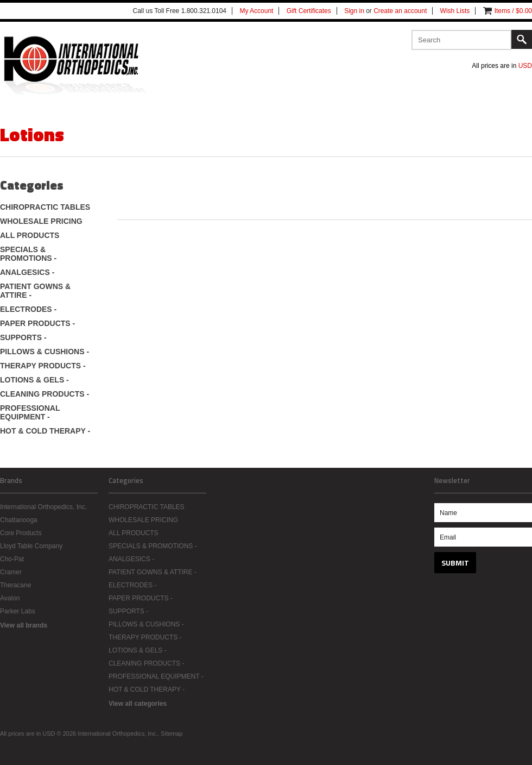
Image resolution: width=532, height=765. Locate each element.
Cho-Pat (12, 559)
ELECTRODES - (28, 309)
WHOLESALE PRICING (41, 221)
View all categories (138, 704)
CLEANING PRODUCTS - (45, 394)
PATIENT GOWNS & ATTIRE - (35, 291)
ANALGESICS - (27, 272)
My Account (256, 11)
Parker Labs (18, 611)
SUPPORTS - (23, 337)
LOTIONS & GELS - (34, 380)
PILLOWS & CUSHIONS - (45, 352)
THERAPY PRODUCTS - (43, 366)
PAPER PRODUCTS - (37, 323)
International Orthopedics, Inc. (43, 507)
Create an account (400, 11)
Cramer (11, 572)
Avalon (10, 598)
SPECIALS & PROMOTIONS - (28, 254)
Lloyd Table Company (31, 546)
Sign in (354, 11)
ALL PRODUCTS (30, 235)
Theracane (15, 585)
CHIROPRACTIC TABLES (45, 207)
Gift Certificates (309, 11)
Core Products (21, 533)
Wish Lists (455, 11)
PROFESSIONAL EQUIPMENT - (30, 412)
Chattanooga (19, 520)
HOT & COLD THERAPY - (45, 431)
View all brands (24, 625)
